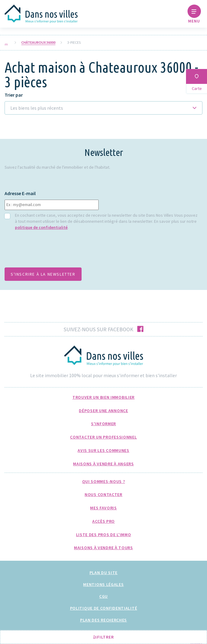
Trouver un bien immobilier (103, 397)
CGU (103, 596)
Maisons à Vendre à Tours (103, 548)
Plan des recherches (103, 620)
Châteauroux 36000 (38, 43)
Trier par (14, 95)
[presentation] (51, 251)
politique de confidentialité (41, 227)
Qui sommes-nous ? (104, 481)
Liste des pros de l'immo (104, 535)
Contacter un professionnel (103, 437)
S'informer (103, 424)
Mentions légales (103, 584)
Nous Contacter (103, 494)
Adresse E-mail (20, 193)
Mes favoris (103, 508)
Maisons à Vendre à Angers (103, 464)
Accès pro (103, 521)
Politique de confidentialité (104, 608)
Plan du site (103, 573)
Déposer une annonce (103, 411)
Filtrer (103, 637)
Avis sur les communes (103, 450)
